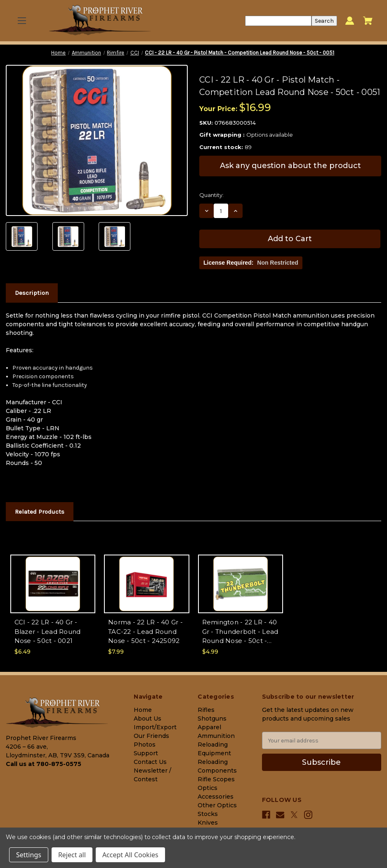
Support (146, 753)
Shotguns (212, 719)
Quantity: (211, 195)
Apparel (209, 727)
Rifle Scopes (216, 779)
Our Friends (151, 736)
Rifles (206, 710)
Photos (145, 745)
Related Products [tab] (40, 512)
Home (143, 710)
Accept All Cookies (130, 855)
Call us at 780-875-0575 (44, 764)
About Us (147, 719)
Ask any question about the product (290, 166)
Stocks (208, 814)
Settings (29, 855)
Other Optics (217, 805)
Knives (208, 823)
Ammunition (216, 736)
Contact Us (150, 762)
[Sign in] (350, 21)
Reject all (72, 855)
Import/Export (155, 727)
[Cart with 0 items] (368, 21)
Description (32, 293)
